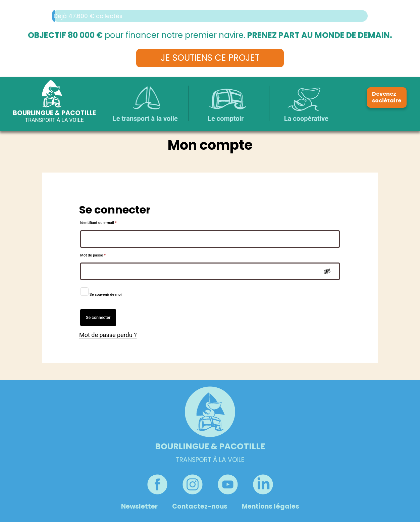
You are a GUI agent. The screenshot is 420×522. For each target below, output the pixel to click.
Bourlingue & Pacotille (54, 113)
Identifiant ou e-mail (108, 222)
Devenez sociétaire (387, 97)
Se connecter (98, 317)
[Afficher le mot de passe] (327, 271)
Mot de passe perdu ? (108, 335)
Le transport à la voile (145, 118)
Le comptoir (226, 118)
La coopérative (306, 118)
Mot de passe (102, 255)
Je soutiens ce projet (210, 58)
